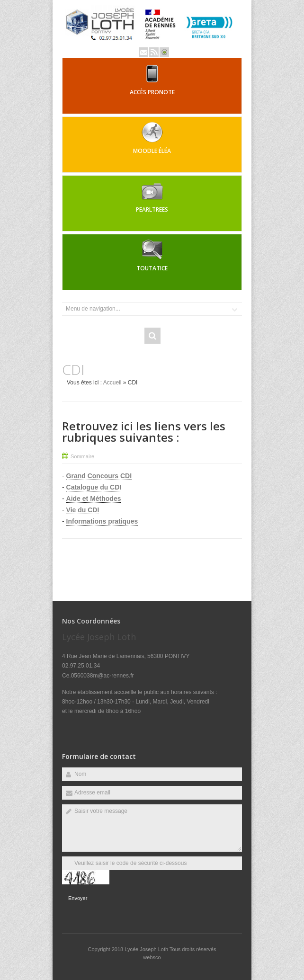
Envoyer (78, 898)
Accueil (112, 383)
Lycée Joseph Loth (147, 949)
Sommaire (82, 456)
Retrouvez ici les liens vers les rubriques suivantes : (144, 432)
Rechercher (152, 336)
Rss (154, 52)
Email (143, 52)
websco (152, 957)
